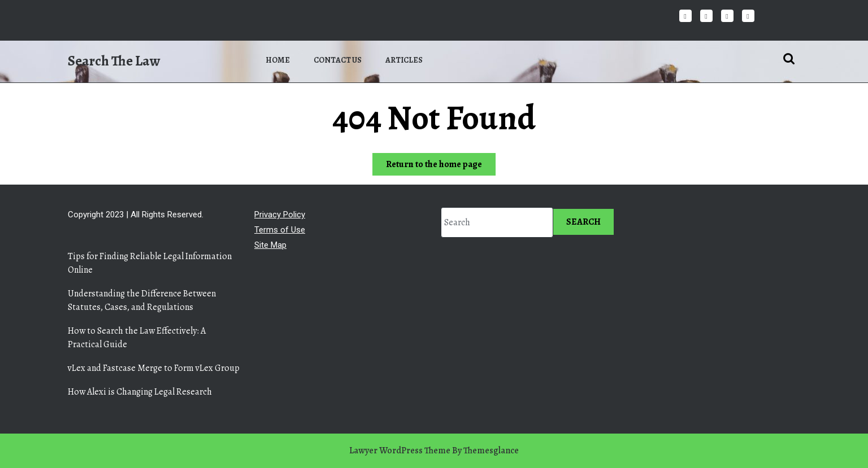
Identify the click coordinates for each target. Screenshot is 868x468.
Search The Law (114, 61)
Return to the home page (441, 166)
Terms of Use (280, 230)
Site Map (270, 245)
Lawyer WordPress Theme (400, 450)
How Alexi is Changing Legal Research (140, 392)
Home (278, 60)
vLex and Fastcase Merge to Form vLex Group (154, 368)
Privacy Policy (280, 215)
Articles (404, 60)
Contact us (338, 60)
